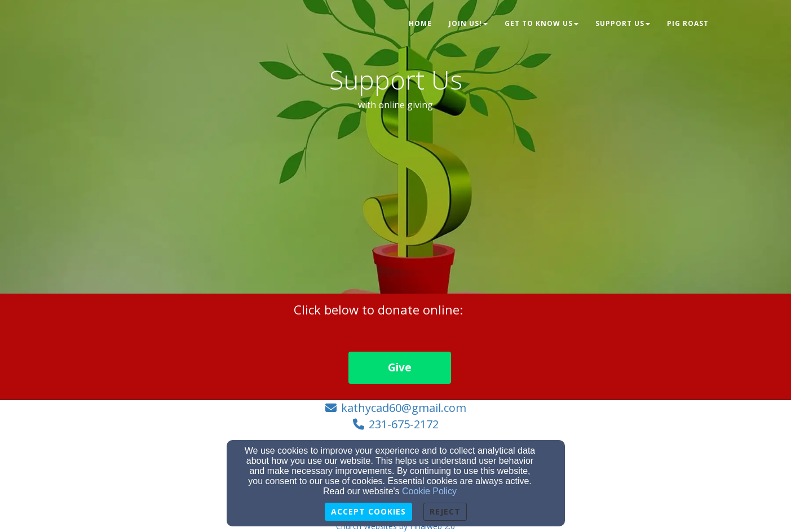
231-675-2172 (404, 424)
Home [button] (420, 23)
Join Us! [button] (468, 23)
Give (400, 367)
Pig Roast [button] (688, 23)
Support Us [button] (623, 23)
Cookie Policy (429, 491)
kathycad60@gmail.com (404, 408)
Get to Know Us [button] (542, 23)
